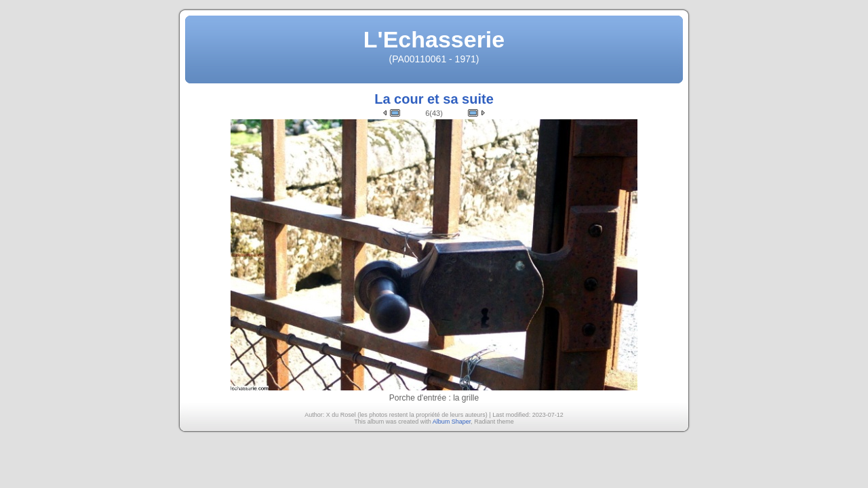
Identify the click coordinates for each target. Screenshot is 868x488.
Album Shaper (452, 422)
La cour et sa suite (434, 99)
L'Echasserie (434, 39)
